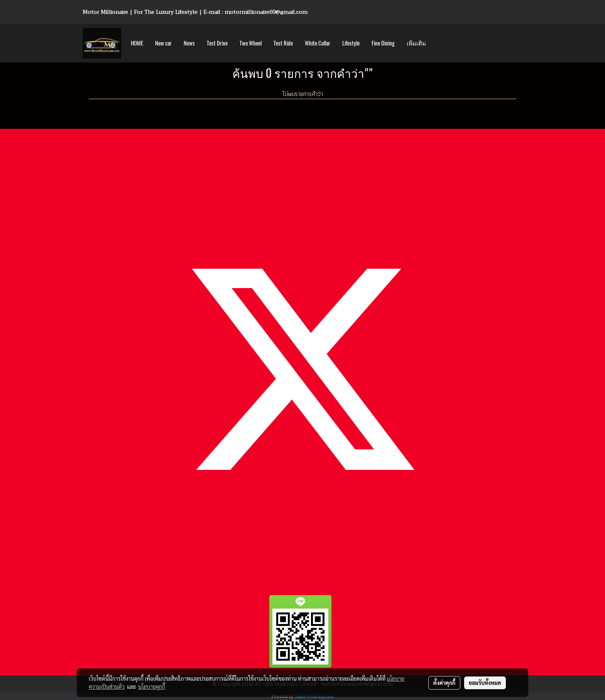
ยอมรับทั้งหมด (485, 683)
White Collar (318, 43)
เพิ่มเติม (416, 43)
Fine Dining (383, 43)
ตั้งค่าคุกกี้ (444, 683)
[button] (439, 43)
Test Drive (217, 43)
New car (163, 43)
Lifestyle (351, 43)
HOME (137, 43)
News (189, 43)
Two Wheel (251, 43)
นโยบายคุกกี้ (152, 687)
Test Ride (283, 43)
